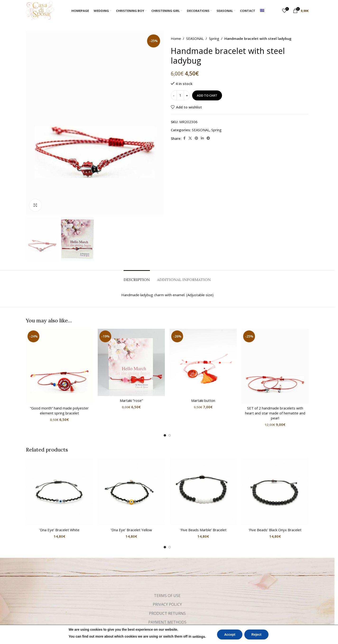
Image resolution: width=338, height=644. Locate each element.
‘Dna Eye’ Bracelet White (59, 530)
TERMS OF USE (167, 596)
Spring (214, 38)
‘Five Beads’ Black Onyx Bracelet (275, 530)
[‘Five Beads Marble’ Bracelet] (203, 492)
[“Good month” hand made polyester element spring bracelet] (59, 366)
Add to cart (207, 95)
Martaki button (203, 400)
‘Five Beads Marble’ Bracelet (203, 530)
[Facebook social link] (184, 138)
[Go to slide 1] (165, 435)
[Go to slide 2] (170, 435)
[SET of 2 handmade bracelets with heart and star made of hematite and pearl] (275, 366)
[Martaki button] (203, 362)
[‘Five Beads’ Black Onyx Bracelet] (275, 492)
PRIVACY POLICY (167, 604)
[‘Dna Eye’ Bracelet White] (59, 492)
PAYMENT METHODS (167, 622)
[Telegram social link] (208, 138)
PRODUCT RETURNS (167, 613)
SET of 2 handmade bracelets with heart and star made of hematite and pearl (275, 413)
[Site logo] (40, 10)
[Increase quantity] (187, 95)
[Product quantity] (180, 95)
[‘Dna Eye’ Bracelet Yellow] (131, 492)
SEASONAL (195, 38)
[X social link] (190, 138)
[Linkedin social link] (202, 138)
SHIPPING (167, 631)
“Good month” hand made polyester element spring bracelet (59, 411)
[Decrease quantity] (174, 95)
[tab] (137, 277)
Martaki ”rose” (131, 400)
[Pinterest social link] (196, 138)
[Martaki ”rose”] (131, 362)
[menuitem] (262, 11)
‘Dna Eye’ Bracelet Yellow (131, 530)
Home (176, 38)
